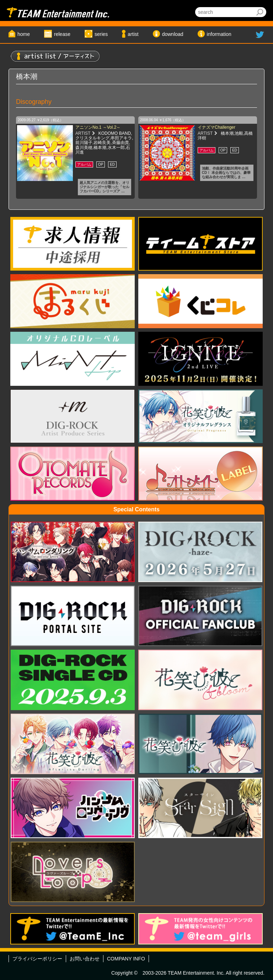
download (173, 34)
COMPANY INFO (126, 959)
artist (133, 34)
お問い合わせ (85, 959)
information (219, 34)
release (62, 34)
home (24, 34)
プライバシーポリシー (37, 959)
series (101, 34)
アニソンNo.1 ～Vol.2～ (98, 127)
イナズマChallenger (216, 127)
